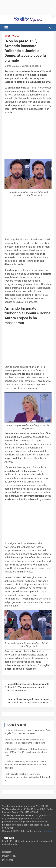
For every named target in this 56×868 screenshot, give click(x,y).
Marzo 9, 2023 (12, 66)
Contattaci (48, 831)
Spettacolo (12, 36)
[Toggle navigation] (6, 28)
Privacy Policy (9, 856)
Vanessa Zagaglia (31, 66)
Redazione (7, 852)
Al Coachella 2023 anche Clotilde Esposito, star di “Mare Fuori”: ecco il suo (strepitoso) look (26, 752)
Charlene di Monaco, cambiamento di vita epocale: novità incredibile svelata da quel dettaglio (25, 765)
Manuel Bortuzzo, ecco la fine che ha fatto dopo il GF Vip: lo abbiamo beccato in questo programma (28, 687)
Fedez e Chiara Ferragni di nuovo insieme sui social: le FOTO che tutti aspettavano (28, 701)
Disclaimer (8, 860)
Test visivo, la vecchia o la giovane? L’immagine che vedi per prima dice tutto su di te (27, 777)
